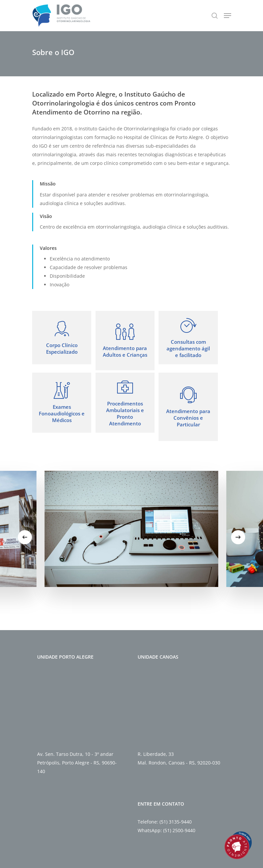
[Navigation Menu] (228, 16)
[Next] (238, 537)
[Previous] (25, 537)
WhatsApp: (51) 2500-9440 (166, 830)
